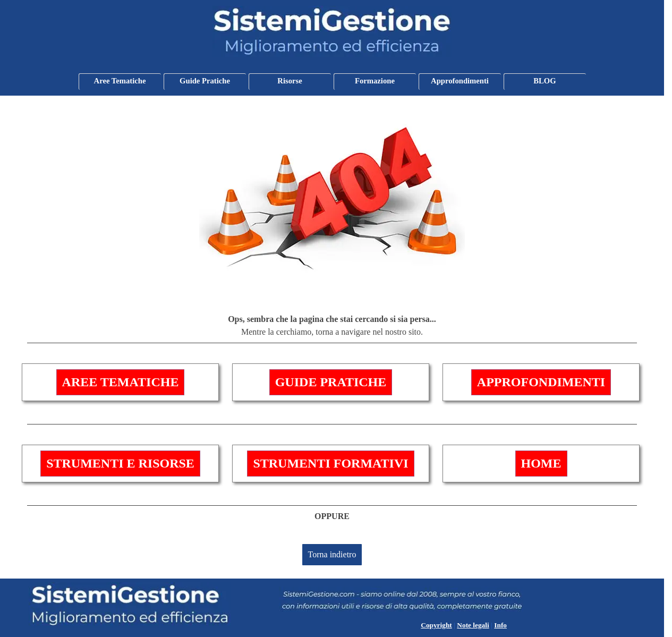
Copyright (436, 625)
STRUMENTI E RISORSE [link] (120, 463)
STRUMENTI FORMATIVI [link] (330, 463)
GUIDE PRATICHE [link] (331, 382)
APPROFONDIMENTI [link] (541, 382)
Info (500, 625)
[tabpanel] (332, 328)
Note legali (473, 625)
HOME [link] (541, 463)
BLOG (545, 81)
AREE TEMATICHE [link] (121, 382)
